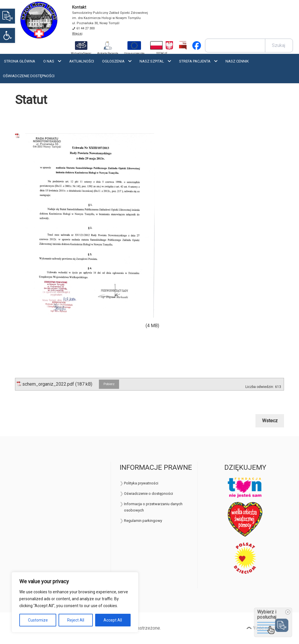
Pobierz (109, 384)
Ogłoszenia (113, 61)
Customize (38, 620)
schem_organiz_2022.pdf (48, 384)
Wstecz (270, 421)
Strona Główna (20, 61)
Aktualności (82, 61)
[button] (7, 35)
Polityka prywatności (141, 483)
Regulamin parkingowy (143, 521)
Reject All (76, 620)
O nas (49, 61)
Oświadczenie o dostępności (148, 494)
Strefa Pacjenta (195, 61)
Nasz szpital (152, 61)
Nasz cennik (237, 61)
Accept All (113, 620)
